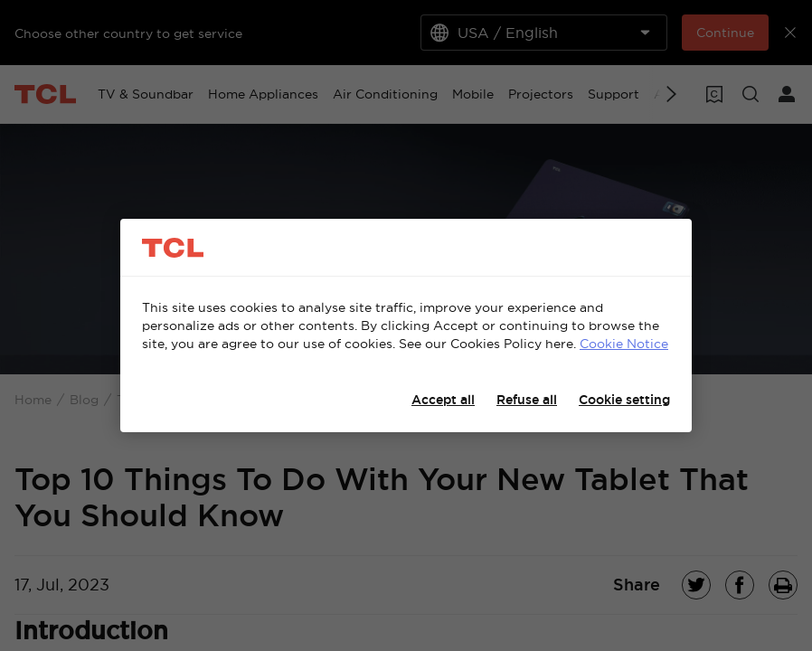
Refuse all (527, 400)
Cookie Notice (624, 344)
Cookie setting (624, 400)
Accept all (443, 400)
